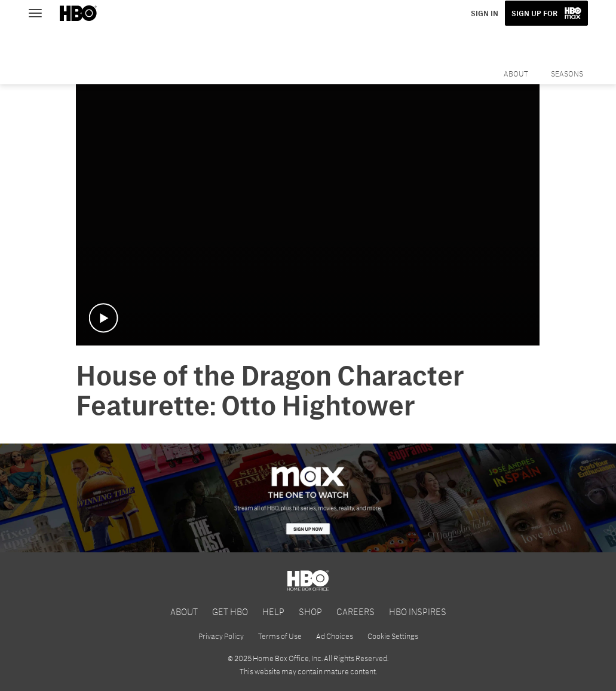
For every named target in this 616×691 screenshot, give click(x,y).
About (516, 74)
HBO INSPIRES (418, 611)
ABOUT (184, 611)
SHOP (310, 611)
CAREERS (355, 611)
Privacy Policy (221, 636)
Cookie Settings (393, 636)
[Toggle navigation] (41, 12)
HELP (273, 611)
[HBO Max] (308, 498)
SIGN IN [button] (485, 13)
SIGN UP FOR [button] (534, 13)
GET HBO (230, 611)
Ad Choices (335, 636)
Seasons (567, 74)
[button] (103, 318)
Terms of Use (280, 636)
